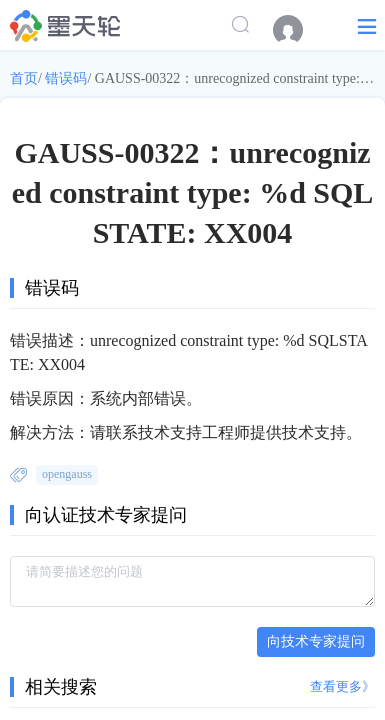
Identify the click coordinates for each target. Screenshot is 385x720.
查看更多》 (342, 686)
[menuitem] (298, 30)
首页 (24, 78)
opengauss (67, 474)
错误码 (66, 78)
